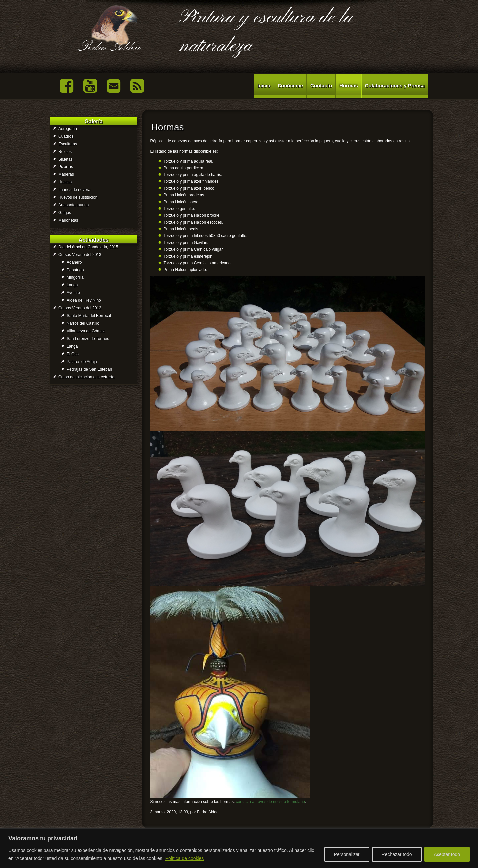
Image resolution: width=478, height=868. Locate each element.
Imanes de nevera (74, 190)
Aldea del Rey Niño (84, 300)
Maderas (66, 174)
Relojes (65, 152)
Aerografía (68, 129)
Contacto (321, 86)
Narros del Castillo (83, 323)
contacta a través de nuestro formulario (271, 802)
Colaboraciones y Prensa (395, 86)
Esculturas (68, 144)
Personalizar (347, 854)
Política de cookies (185, 858)
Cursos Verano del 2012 (80, 308)
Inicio (264, 86)
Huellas (65, 182)
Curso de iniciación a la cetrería (86, 377)
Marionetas (68, 220)
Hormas (349, 86)
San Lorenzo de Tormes (88, 339)
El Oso (73, 354)
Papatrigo (75, 270)
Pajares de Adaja (82, 362)
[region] (239, 848)
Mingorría (75, 277)
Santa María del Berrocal (89, 316)
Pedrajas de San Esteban (89, 369)
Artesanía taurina (74, 205)
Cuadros (66, 136)
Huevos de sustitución (78, 197)
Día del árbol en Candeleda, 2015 (88, 247)
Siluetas (66, 159)
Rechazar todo (397, 854)
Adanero (74, 262)
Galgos (65, 213)
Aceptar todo (447, 854)
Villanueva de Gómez (86, 331)
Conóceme (290, 86)
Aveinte (73, 293)
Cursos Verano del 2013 (80, 255)
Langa (72, 285)
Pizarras (66, 167)
